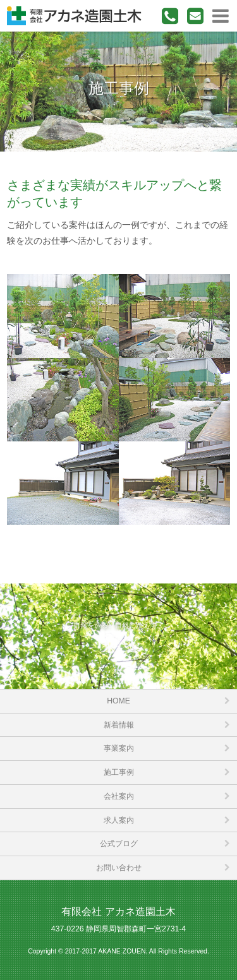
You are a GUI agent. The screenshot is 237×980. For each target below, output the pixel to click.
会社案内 (119, 796)
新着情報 (119, 725)
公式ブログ (119, 844)
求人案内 (119, 820)
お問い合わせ (119, 868)
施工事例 (119, 772)
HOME (118, 701)
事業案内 (119, 748)
